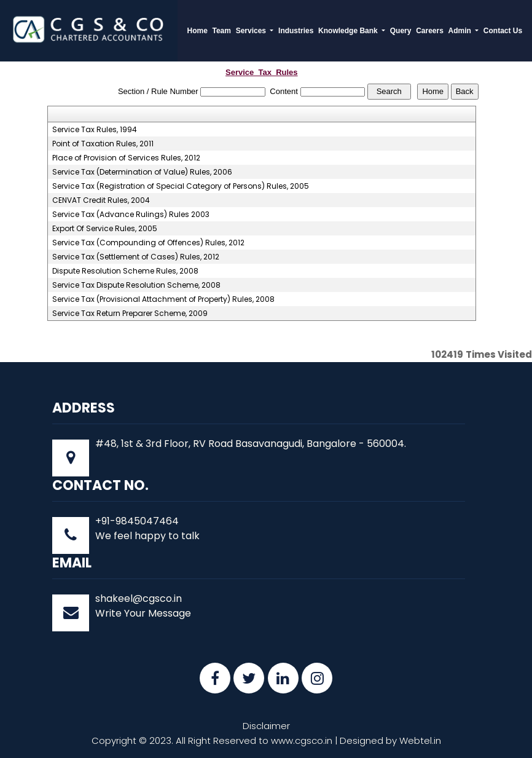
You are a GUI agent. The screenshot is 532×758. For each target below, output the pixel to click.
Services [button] (252, 31)
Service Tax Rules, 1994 (95, 130)
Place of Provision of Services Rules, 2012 (126, 158)
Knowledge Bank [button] (349, 31)
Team (222, 31)
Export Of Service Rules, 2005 (105, 229)
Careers (430, 31)
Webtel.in (420, 740)
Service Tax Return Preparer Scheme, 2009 (130, 314)
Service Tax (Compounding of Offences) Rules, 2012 (148, 243)
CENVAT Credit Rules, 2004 (101, 200)
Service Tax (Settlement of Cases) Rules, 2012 (136, 257)
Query (401, 31)
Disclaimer (266, 726)
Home (198, 31)
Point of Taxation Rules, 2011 (103, 144)
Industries (296, 31)
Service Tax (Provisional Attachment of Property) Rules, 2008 (163, 299)
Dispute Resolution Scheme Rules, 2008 (125, 271)
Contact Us (503, 31)
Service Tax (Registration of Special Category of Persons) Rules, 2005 (181, 186)
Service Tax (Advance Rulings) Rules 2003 (131, 215)
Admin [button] (460, 31)
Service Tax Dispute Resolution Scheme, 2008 (136, 285)
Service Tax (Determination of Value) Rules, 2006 (142, 172)
